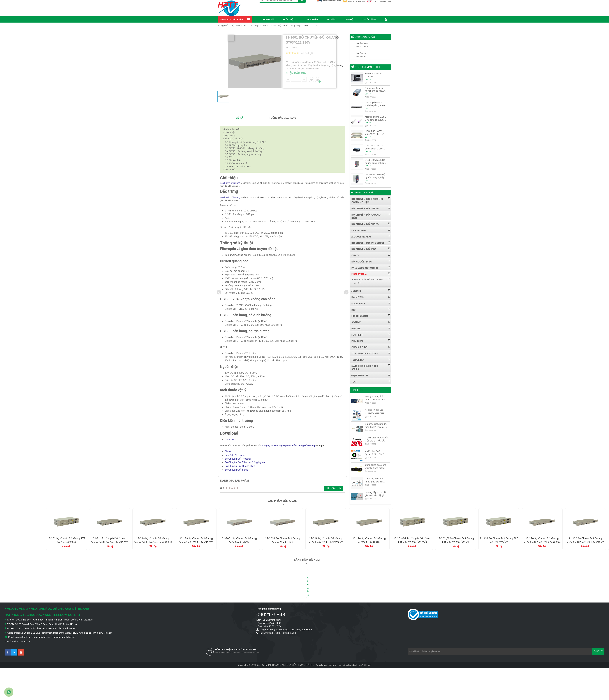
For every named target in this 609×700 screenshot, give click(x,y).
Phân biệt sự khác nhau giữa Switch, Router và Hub (374, 480)
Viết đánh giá (334, 488)
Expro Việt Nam (364, 665)
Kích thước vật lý (236, 163)
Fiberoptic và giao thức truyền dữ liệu (246, 142)
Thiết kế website (345, 665)
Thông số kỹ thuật (233, 139)
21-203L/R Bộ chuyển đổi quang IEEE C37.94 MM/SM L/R (456, 540)
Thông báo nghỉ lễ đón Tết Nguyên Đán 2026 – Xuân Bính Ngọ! (375, 398)
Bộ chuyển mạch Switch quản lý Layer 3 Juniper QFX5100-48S (375, 104)
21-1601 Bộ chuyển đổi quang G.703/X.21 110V (283, 540)
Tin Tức (331, 19)
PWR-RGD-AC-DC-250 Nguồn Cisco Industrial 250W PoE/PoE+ (375, 147)
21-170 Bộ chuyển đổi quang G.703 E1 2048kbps (369, 540)
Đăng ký (598, 651)
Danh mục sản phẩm (232, 19)
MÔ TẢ (239, 118)
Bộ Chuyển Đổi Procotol (238, 459)
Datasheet (230, 440)
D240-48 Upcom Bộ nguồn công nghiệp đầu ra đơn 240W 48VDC (375, 176)
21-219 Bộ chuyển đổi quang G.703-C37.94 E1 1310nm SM (326, 540)
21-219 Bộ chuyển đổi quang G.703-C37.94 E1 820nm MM (196, 540)
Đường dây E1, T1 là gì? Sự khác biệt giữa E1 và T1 (376, 494)
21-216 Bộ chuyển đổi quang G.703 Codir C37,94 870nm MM (110, 540)
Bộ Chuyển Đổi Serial (236, 470)
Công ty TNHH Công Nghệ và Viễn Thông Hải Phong (289, 446)
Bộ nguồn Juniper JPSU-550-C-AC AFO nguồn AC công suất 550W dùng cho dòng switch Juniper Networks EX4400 (376, 90)
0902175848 (360, 1)
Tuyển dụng (369, 19)
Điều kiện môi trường (238, 166)
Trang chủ (268, 19)
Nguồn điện (233, 160)
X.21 (230, 157)
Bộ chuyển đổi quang (230, 183)
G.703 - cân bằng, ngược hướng (243, 154)
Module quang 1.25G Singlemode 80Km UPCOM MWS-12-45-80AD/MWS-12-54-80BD (376, 118)
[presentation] (219, 292)
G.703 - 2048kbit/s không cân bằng (245, 148)
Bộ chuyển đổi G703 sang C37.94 (249, 26)
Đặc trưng (229, 136)
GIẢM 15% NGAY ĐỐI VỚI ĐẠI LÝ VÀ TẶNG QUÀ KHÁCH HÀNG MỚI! (376, 439)
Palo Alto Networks (235, 455)
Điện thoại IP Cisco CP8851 (375, 75)
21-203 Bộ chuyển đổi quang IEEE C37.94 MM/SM (66, 540)
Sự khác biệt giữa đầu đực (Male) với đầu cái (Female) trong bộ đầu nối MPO (376, 426)
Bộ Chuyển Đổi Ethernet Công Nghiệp (245, 462)
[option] (223, 98)
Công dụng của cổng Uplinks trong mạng (376, 466)
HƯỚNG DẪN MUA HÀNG (282, 118)
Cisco (228, 451)
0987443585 (362, 56)
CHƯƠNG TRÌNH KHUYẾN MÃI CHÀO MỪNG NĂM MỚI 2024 (376, 412)
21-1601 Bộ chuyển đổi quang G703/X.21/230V (293, 26)
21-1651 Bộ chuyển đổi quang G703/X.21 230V (239, 540)
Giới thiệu (289, 19)
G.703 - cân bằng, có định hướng (244, 151)
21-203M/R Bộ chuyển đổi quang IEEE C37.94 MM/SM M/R (412, 540)
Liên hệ (349, 19)
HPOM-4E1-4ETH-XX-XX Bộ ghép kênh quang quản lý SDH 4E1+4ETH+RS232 (376, 133)
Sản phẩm (312, 19)
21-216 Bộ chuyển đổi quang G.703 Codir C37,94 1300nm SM (153, 540)
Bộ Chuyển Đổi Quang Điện (240, 466)
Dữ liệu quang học (237, 145)
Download (229, 169)
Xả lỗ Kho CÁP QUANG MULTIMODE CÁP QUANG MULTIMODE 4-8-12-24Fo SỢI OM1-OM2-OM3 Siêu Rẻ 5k (376, 453)
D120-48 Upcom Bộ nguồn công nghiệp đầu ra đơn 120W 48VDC (375, 162)
